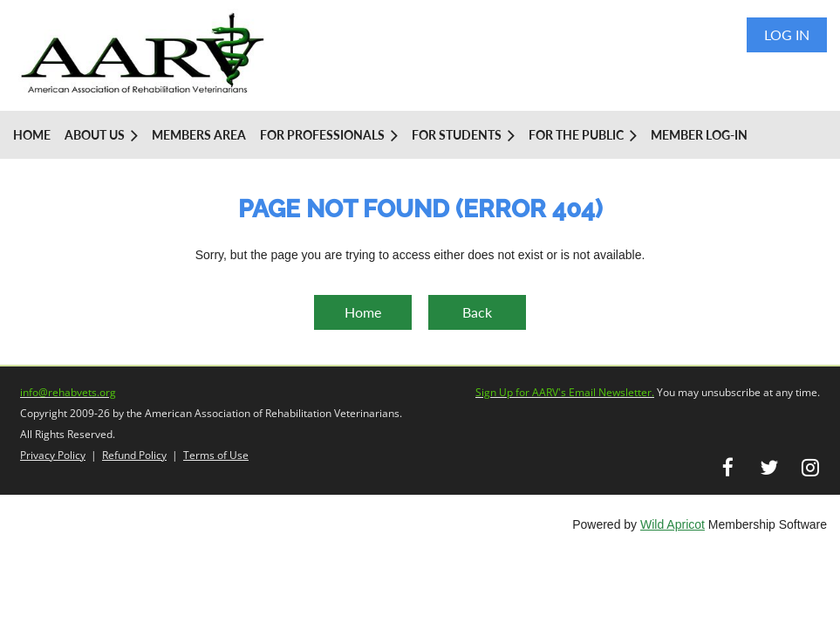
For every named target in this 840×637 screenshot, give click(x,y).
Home (363, 312)
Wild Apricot (673, 524)
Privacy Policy (53, 455)
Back (477, 312)
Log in (787, 34)
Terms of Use (216, 455)
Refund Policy (134, 455)
